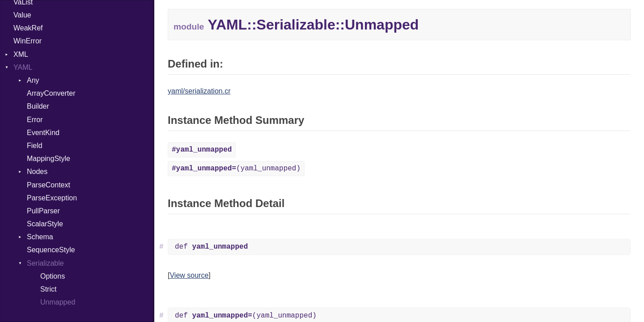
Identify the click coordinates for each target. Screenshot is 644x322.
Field (35, 146)
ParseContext (49, 185)
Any (33, 80)
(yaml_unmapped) (236, 169)
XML (21, 54)
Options (53, 276)
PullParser (43, 211)
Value (22, 15)
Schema (40, 237)
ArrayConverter (51, 93)
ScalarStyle (45, 224)
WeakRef (28, 28)
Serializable (45, 263)
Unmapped (58, 302)
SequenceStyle (51, 250)
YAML (23, 67)
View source (189, 275)
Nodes (37, 172)
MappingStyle (49, 159)
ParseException (52, 198)
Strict (48, 289)
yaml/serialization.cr (199, 91)
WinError (28, 41)
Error (35, 120)
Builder (38, 106)
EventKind (43, 133)
